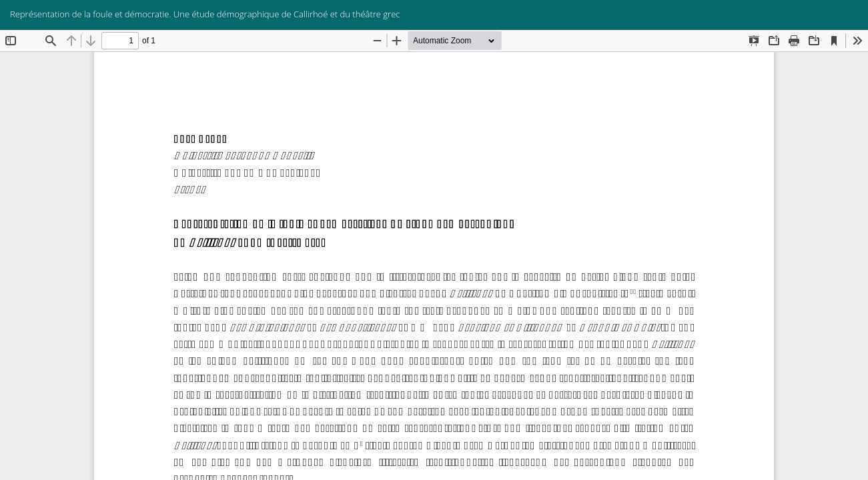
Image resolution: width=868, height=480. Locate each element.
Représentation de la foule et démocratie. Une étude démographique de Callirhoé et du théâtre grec (205, 14)
